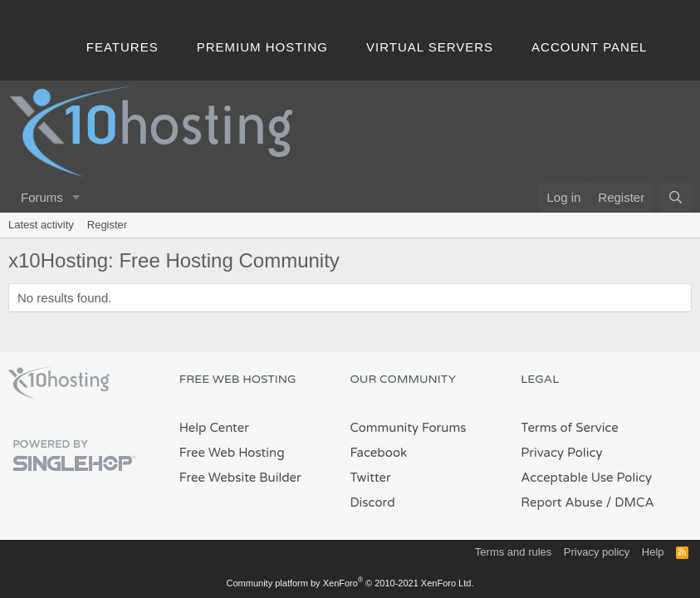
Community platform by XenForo (350, 583)
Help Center (214, 428)
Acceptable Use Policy (586, 478)
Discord (373, 502)
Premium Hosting (262, 47)
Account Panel (589, 47)
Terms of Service (570, 428)
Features (122, 47)
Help (653, 552)
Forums (42, 197)
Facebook (379, 453)
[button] (76, 197)
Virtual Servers (430, 47)
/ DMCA (630, 502)
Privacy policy (597, 552)
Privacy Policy (561, 453)
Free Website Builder (240, 478)
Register (107, 225)
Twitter (371, 478)
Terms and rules (513, 552)
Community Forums (409, 428)
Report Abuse (562, 502)
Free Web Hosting (232, 453)
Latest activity (41, 225)
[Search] (676, 197)
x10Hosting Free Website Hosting (59, 383)
